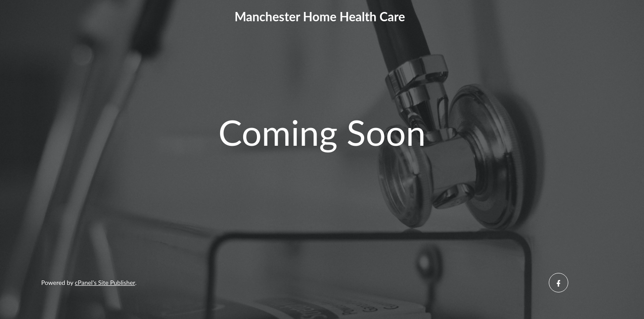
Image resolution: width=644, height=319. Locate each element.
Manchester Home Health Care (320, 16)
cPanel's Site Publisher (105, 282)
